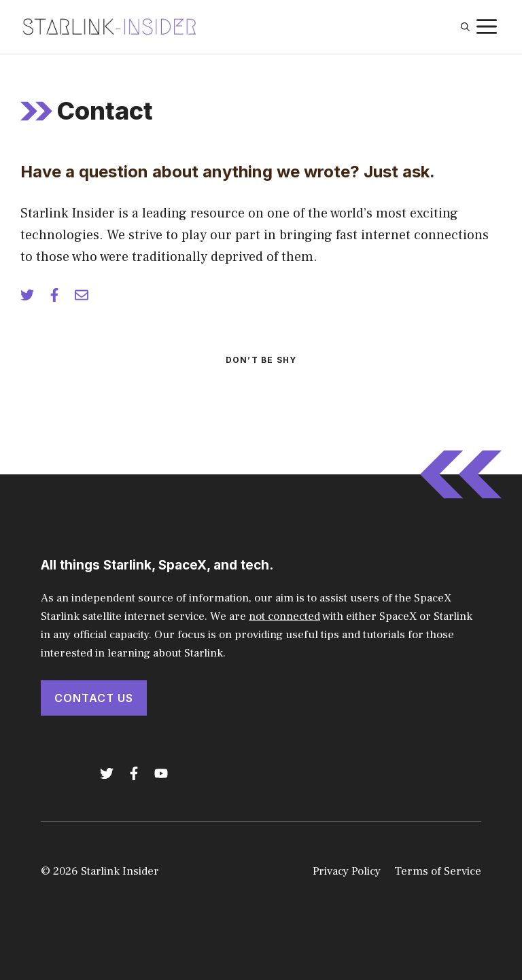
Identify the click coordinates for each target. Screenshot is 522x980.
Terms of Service (438, 871)
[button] (465, 27)
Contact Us (94, 698)
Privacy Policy (347, 871)
